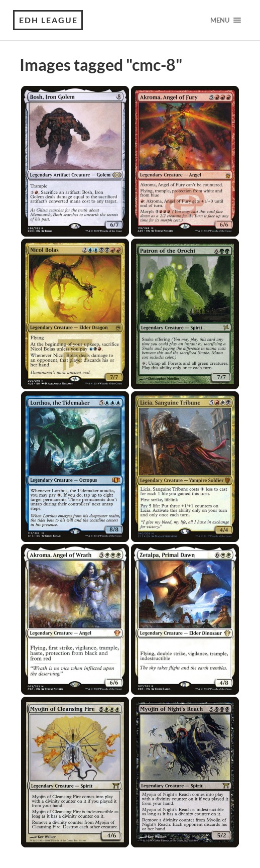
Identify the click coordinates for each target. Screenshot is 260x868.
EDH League (48, 20)
